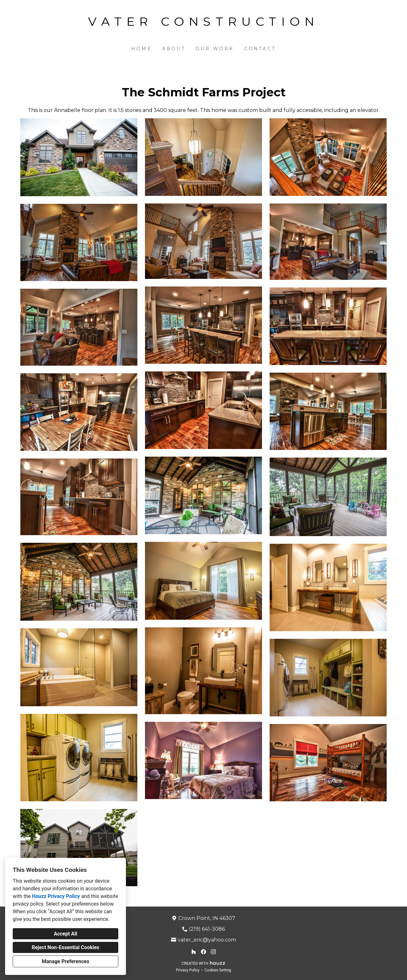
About (174, 49)
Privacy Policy (188, 970)
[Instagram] (213, 952)
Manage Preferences (65, 961)
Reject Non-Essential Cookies (66, 947)
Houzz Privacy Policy (56, 896)
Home (142, 49)
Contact (260, 49)
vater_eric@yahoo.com (207, 940)
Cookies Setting (218, 970)
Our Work (215, 49)
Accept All (66, 934)
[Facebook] (203, 952)
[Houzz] (194, 952)
